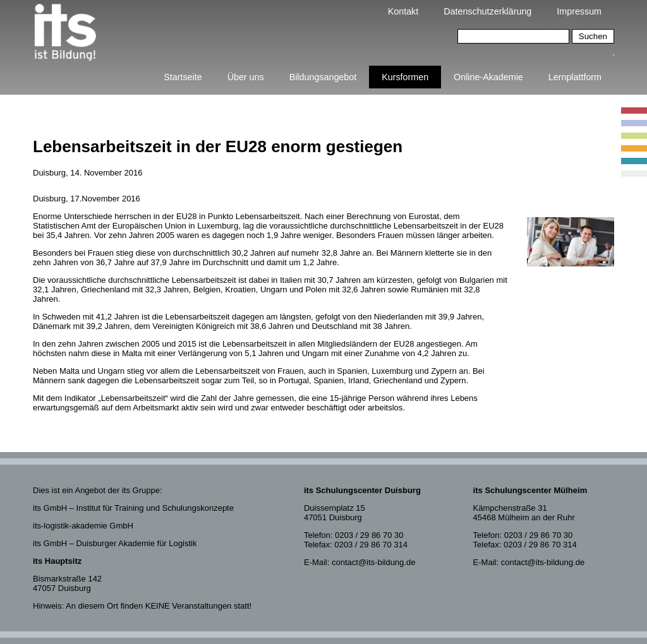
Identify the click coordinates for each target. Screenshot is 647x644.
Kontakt (403, 11)
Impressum (579, 11)
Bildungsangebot (323, 77)
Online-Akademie (488, 77)
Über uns (246, 77)
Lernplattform (575, 77)
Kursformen (405, 77)
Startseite (183, 77)
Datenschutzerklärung (487, 11)
